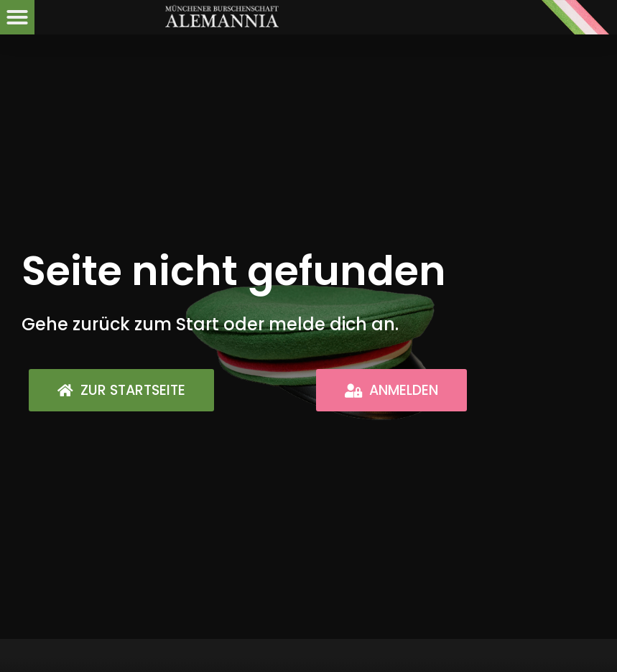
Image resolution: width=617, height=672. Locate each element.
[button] (17, 17)
